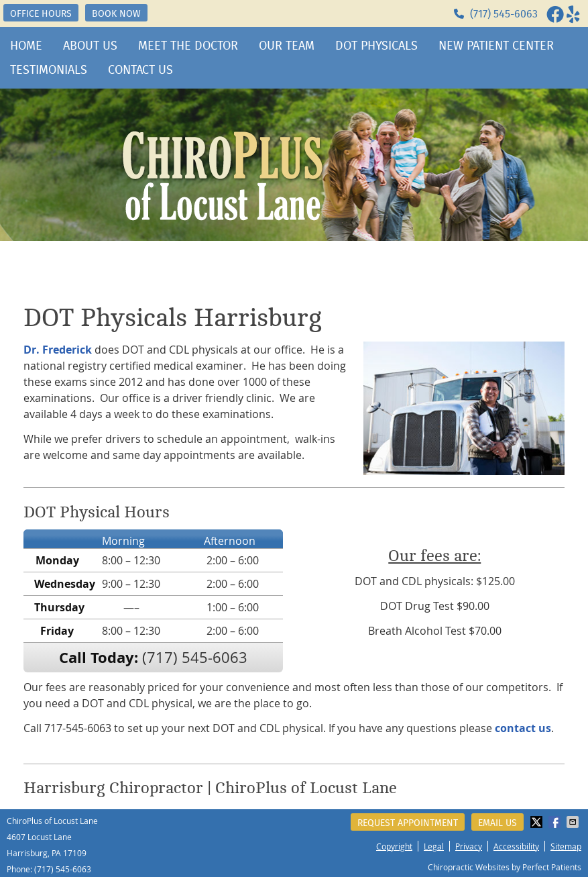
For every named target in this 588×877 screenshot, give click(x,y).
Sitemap (566, 846)
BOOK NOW (116, 13)
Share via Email (574, 822)
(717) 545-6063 (504, 14)
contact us (523, 728)
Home (26, 46)
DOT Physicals (376, 46)
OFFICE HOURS (41, 13)
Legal (434, 846)
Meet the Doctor (188, 46)
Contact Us (140, 70)
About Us (90, 46)
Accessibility (516, 846)
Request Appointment (408, 823)
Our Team (287, 46)
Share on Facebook (556, 822)
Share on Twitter (538, 822)
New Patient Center (496, 46)
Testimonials (49, 70)
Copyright (394, 846)
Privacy (469, 846)
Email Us (497, 823)
